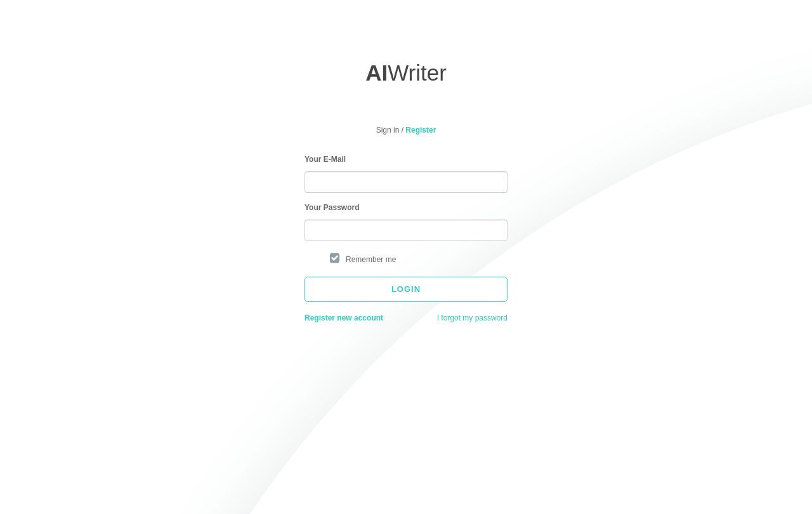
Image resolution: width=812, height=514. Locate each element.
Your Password (332, 208)
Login (406, 289)
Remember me (371, 260)
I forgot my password (472, 318)
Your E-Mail (325, 159)
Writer (406, 73)
